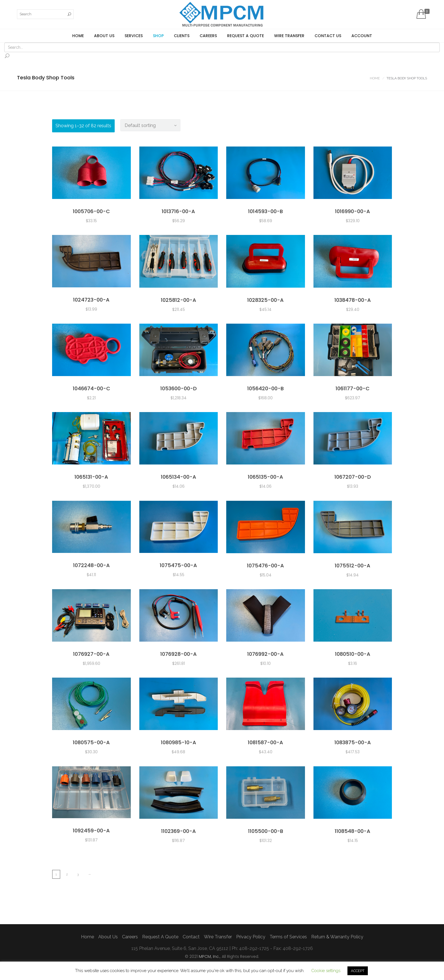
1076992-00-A (265, 654)
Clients (182, 36)
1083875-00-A (353, 742)
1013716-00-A (178, 211)
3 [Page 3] (78, 874)
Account (362, 36)
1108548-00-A (353, 831)
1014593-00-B (265, 211)
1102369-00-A (179, 831)
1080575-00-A (91, 742)
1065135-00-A (265, 477)
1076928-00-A (179, 654)
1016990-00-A (353, 211)
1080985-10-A (179, 742)
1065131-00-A (91, 477)
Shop (158, 36)
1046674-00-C (91, 388)
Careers (208, 36)
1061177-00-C (353, 388)
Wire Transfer (289, 36)
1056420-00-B (265, 388)
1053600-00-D (179, 388)
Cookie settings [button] (326, 971)
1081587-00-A (265, 742)
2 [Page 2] (67, 874)
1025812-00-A (179, 300)
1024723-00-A (91, 300)
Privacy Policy (251, 937)
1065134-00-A (179, 477)
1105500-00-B (266, 831)
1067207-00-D (353, 477)
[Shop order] (150, 125)
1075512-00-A (353, 566)
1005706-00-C (91, 211)
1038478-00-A (353, 300)
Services (134, 36)
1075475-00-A (178, 565)
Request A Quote (246, 36)
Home (78, 36)
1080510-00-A (353, 654)
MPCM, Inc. (209, 956)
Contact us (328, 36)
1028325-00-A (265, 300)
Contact (191, 937)
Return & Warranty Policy (337, 937)
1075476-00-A (265, 566)
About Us (104, 36)
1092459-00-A (91, 831)
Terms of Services (288, 937)
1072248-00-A (91, 565)
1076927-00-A (91, 654)
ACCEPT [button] (358, 971)
